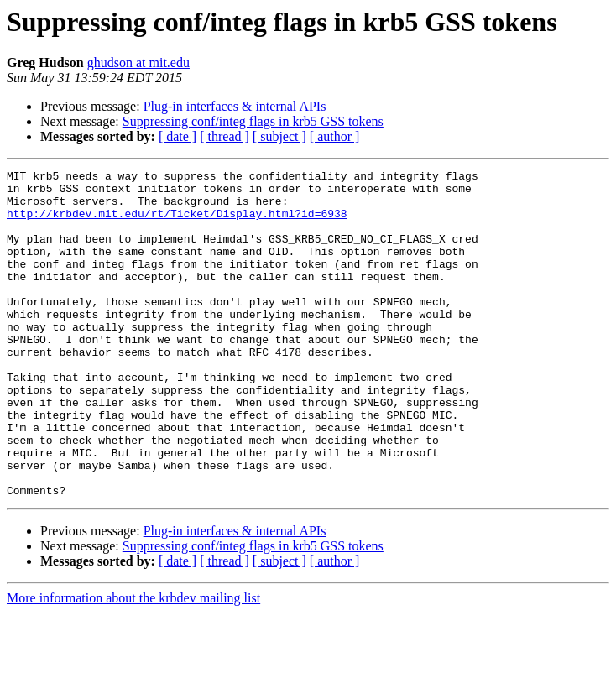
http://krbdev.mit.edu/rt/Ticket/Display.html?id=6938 (177, 223)
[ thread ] (224, 136)
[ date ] (177, 136)
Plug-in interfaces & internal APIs (235, 106)
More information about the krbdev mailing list (133, 663)
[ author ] (335, 136)
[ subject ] (279, 136)
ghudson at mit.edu (138, 63)
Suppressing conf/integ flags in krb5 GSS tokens (253, 121)
